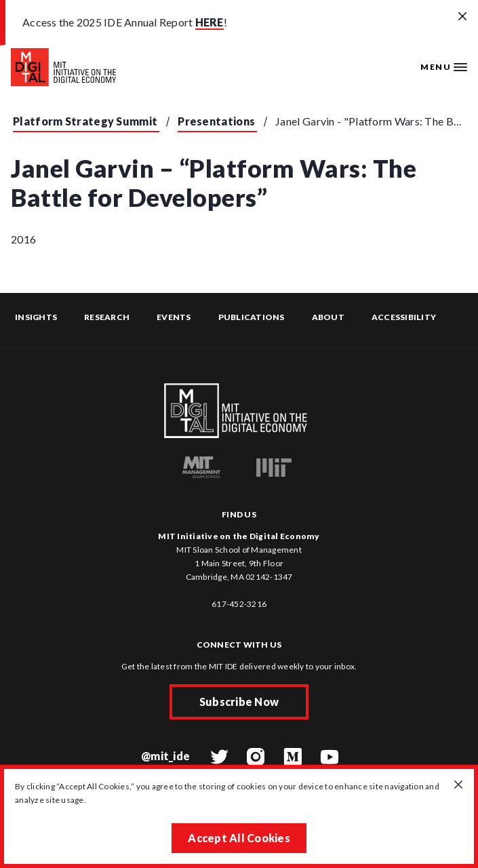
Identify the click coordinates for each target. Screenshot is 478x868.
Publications (252, 317)
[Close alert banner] (462, 17)
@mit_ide (165, 756)
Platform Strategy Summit (85, 121)
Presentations (216, 121)
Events (174, 317)
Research (107, 317)
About (328, 317)
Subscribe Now (239, 702)
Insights (36, 317)
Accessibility (404, 317)
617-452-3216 (239, 604)
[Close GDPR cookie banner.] (458, 785)
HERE (210, 22)
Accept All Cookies (239, 838)
